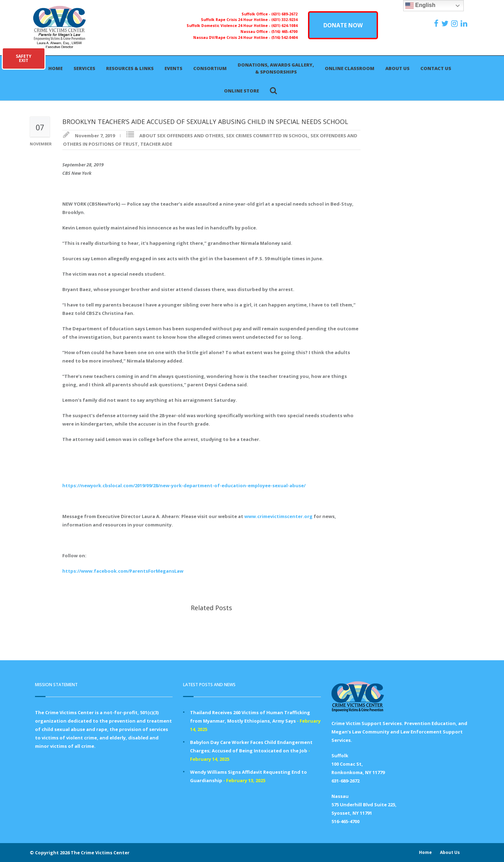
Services (84, 68)
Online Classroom (350, 68)
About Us (397, 68)
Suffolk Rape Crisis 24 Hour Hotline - (236, 20)
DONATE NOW (343, 25)
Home (55, 68)
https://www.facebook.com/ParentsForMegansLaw (123, 571)
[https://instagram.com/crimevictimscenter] (455, 23)
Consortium (210, 68)
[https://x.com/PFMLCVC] (446, 23)
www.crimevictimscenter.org (278, 516)
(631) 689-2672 (284, 14)
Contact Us (436, 68)
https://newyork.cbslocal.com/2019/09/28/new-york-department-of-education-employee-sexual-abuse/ (184, 485)
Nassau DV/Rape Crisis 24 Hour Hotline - (232, 37)
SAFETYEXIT (24, 58)
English (420, 6)
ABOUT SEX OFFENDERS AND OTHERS (181, 136)
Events (173, 68)
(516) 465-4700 (284, 32)
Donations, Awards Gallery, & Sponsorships (276, 68)
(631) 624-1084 (284, 26)
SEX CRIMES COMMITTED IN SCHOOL (267, 136)
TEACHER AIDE (156, 144)
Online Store (241, 91)
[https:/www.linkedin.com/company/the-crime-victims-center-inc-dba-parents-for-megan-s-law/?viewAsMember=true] (465, 23)
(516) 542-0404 (284, 37)
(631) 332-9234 (284, 20)
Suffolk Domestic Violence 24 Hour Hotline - (229, 26)
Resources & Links (130, 68)
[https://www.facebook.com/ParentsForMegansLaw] (437, 23)
